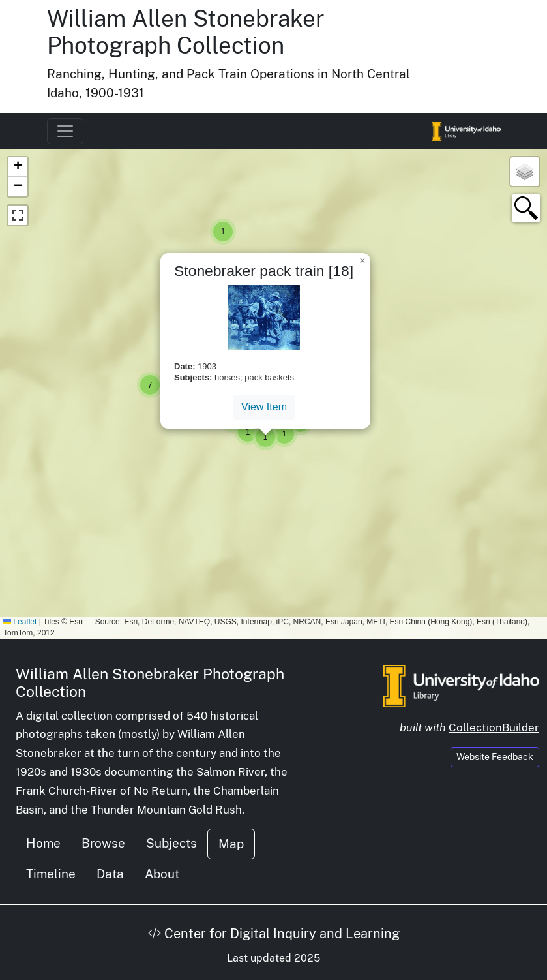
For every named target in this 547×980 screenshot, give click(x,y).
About (162, 874)
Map (231, 844)
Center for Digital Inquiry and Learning (274, 934)
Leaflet (20, 622)
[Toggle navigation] (65, 131)
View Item (264, 407)
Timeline (51, 874)
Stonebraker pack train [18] (264, 271)
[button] (223, 232)
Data (110, 874)
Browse (103, 843)
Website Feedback (495, 757)
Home (43, 843)
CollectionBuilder (494, 727)
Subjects (171, 843)
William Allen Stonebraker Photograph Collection (186, 32)
